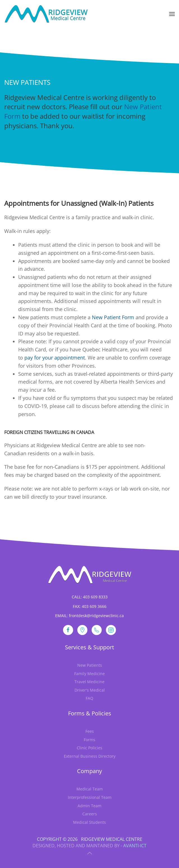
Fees (90, 731)
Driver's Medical (90, 690)
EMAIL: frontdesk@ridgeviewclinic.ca (89, 616)
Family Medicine (89, 674)
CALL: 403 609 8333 (90, 597)
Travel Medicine (89, 682)
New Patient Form (113, 317)
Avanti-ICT (135, 846)
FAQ (89, 698)
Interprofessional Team (90, 797)
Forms (89, 740)
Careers (90, 814)
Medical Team (90, 789)
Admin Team (89, 806)
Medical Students (89, 822)
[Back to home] (46, 14)
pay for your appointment (55, 358)
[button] (172, 14)
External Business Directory (90, 756)
